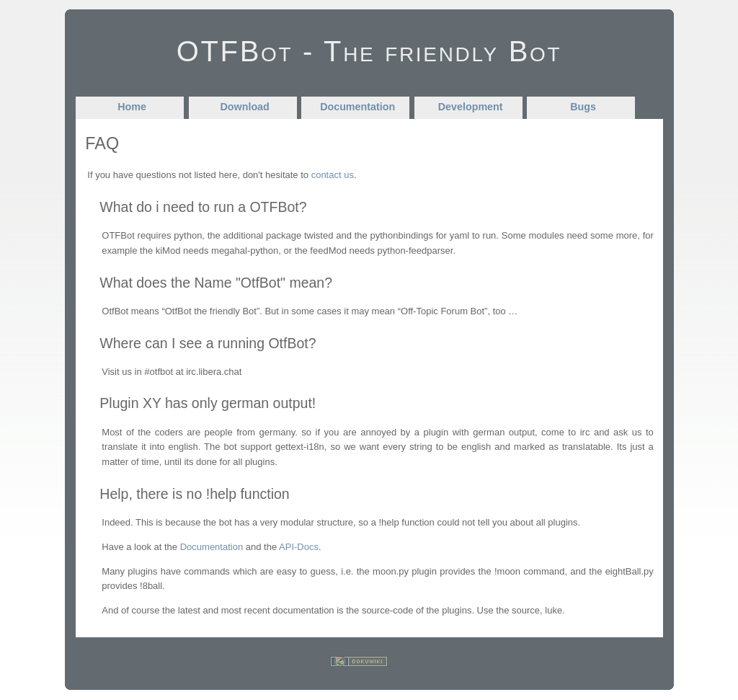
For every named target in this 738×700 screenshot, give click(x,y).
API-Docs (299, 547)
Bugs (583, 107)
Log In (399, 665)
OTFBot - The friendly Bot (369, 51)
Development (471, 107)
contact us (333, 175)
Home (132, 107)
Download (245, 107)
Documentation (357, 107)
